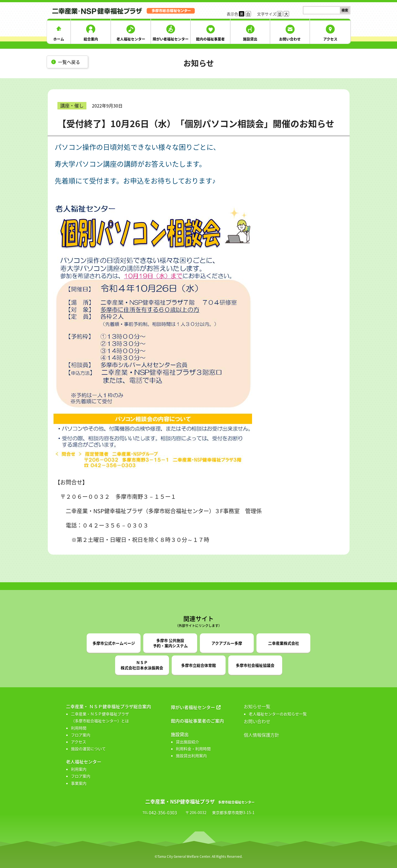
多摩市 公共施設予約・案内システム (170, 643)
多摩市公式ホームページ (114, 643)
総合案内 (91, 39)
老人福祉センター (131, 39)
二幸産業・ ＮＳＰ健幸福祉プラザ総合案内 (108, 706)
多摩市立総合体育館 (198, 665)
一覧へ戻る (69, 62)
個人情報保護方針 (261, 735)
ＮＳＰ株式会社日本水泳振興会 (142, 665)
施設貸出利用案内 (191, 756)
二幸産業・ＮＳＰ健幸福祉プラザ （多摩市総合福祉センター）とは (100, 717)
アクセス (330, 39)
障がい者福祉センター (171, 39)
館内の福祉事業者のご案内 (197, 721)
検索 (345, 10)
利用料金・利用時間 (193, 749)
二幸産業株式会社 (284, 643)
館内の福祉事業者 (210, 39)
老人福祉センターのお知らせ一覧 (278, 714)
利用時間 (79, 728)
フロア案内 (81, 735)
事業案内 (79, 783)
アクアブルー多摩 (227, 643)
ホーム (59, 39)
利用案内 (79, 769)
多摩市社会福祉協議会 (255, 665)
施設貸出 (250, 39)
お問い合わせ (290, 39)
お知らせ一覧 (257, 706)
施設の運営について (88, 749)
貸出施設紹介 (187, 742)
